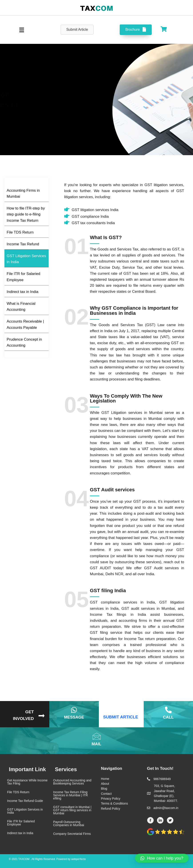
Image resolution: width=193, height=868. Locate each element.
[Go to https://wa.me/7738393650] (74, 714)
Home (105, 779)
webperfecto (79, 859)
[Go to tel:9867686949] (168, 714)
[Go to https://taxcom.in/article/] (121, 714)
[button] (162, 858)
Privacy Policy (111, 799)
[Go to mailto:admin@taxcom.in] (96, 741)
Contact (106, 794)
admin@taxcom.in (166, 808)
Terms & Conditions (114, 803)
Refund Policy (111, 809)
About (105, 784)
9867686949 (162, 779)
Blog (104, 789)
